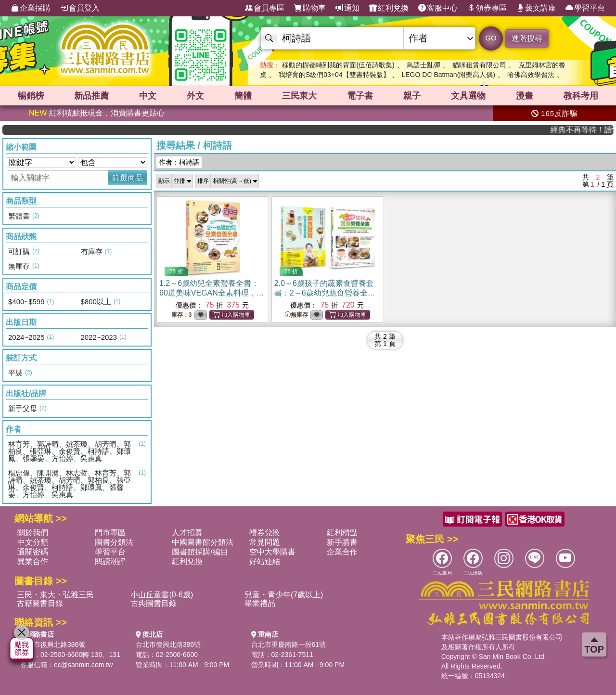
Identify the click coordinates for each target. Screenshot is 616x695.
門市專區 (110, 533)
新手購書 (342, 542)
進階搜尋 (527, 38)
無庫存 (296, 315)
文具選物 (468, 96)
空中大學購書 (272, 552)
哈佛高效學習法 (531, 75)
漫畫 (525, 96)
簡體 (243, 96)
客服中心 (438, 8)
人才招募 (187, 533)
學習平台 (585, 8)
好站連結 (265, 561)
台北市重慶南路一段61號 (289, 644)
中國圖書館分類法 (203, 542)
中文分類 (33, 542)
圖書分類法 (114, 542)
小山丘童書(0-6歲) (162, 595)
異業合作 (33, 561)
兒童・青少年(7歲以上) (284, 595)
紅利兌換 (389, 8)
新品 (91, 96)
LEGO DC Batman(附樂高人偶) (448, 75)
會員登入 (80, 8)
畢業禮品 (260, 603)
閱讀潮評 (110, 561)
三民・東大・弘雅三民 (55, 595)
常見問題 (265, 542)
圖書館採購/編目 (200, 552)
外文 (195, 96)
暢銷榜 (31, 96)
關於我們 (33, 533)
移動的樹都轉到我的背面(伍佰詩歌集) (338, 65)
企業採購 (31, 8)
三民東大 (299, 96)
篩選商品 (128, 178)
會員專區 (265, 8)
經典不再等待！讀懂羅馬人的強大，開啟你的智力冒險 (587, 130)
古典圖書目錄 (154, 603)
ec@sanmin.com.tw (83, 665)
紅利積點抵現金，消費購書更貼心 (97, 113)
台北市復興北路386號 (53, 644)
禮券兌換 (265, 533)
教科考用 (581, 96)
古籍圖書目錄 (40, 603)
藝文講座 (536, 8)
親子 (412, 96)
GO (491, 38)
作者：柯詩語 (179, 162)
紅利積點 (342, 533)
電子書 (360, 96)
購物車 (310, 8)
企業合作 (342, 552)
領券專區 (487, 8)
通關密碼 (33, 552)
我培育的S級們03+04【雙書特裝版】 (334, 75)
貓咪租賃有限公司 (479, 65)
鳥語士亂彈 (423, 65)
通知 (347, 8)
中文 (148, 96)
